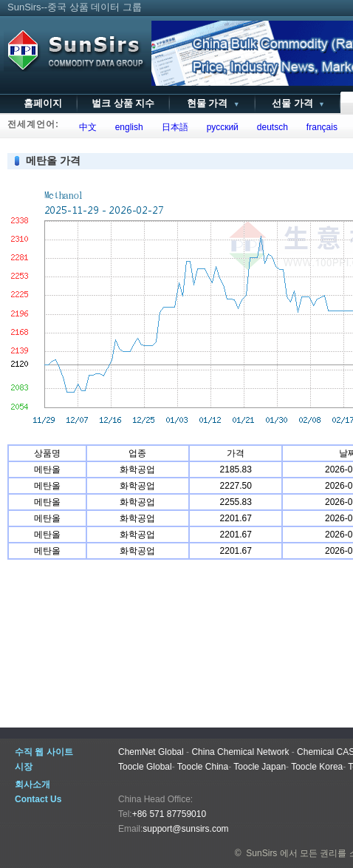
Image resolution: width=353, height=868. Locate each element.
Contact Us (38, 799)
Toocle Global (145, 767)
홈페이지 (43, 103)
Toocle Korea (317, 767)
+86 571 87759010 (169, 814)
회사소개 (32, 784)
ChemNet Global (151, 752)
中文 (85, 127)
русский (220, 127)
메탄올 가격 (53, 160)
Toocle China (203, 767)
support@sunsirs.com (185, 829)
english (127, 127)
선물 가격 (297, 103)
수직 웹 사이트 (44, 752)
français (319, 127)
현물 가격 (212, 103)
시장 (24, 767)
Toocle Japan (260, 767)
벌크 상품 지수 (123, 103)
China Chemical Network (240, 752)
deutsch (270, 127)
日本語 (172, 127)
